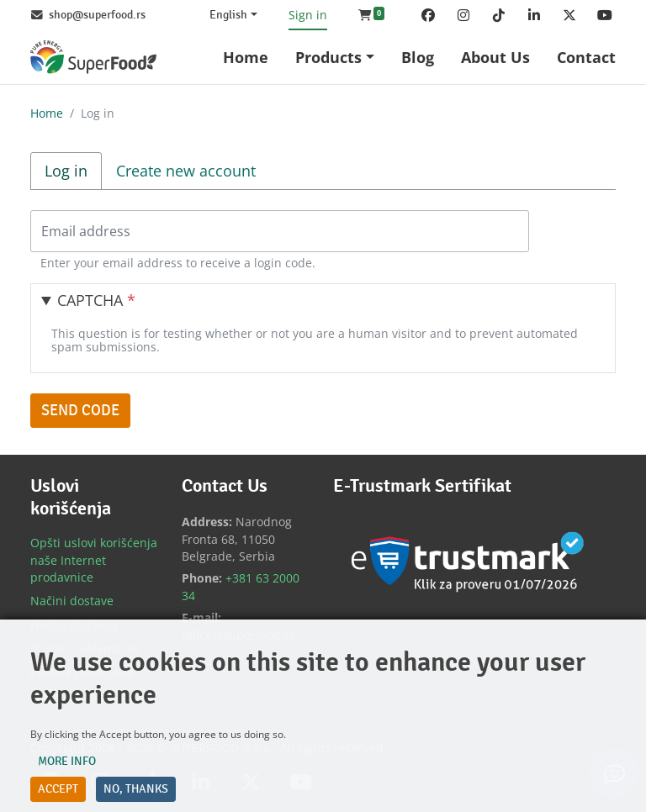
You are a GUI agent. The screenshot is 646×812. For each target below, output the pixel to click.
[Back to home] (93, 57)
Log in (73, 170)
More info (67, 762)
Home (47, 113)
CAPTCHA (96, 300)
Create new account (186, 171)
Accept (58, 789)
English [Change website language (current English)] (228, 15)
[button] (371, 15)
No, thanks (136, 789)
